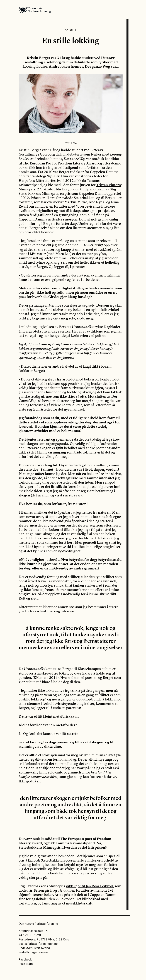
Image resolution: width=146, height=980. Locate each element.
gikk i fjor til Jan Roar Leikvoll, (90, 886)
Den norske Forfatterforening (35, 10)
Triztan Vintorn (109, 185)
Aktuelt (71, 30)
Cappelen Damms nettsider (40, 219)
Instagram (26, 964)
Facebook (25, 959)
